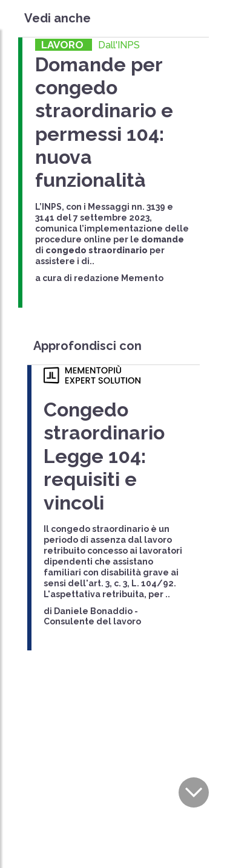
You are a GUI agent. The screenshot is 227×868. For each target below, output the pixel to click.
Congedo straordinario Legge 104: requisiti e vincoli (104, 456)
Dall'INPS (119, 45)
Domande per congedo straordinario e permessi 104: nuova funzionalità (104, 122)
